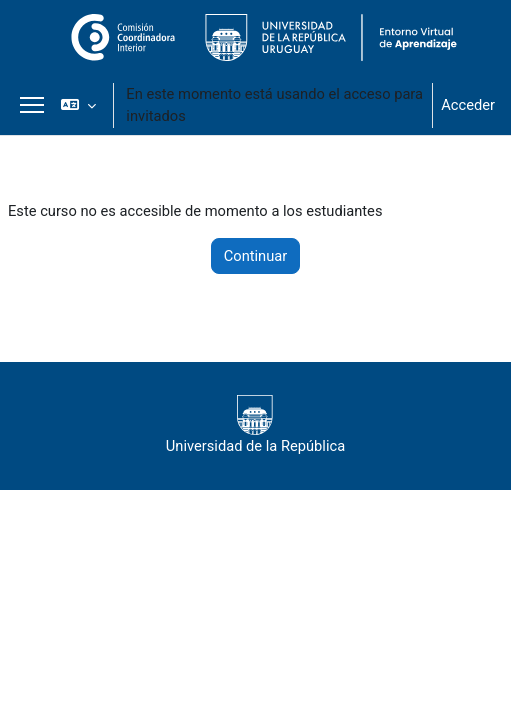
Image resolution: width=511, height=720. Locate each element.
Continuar (256, 256)
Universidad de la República (255, 425)
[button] (78, 105)
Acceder (468, 105)
